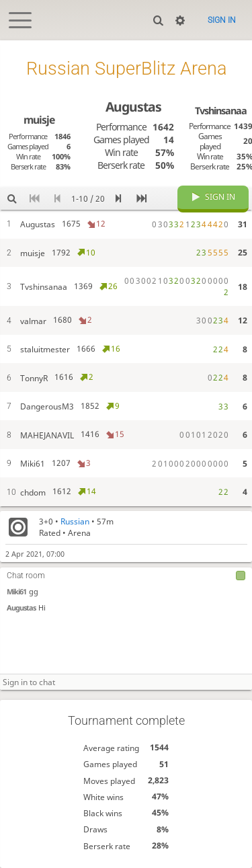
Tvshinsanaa (221, 110)
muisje (39, 120)
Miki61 (16, 591)
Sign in (222, 20)
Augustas (21, 607)
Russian (75, 521)
